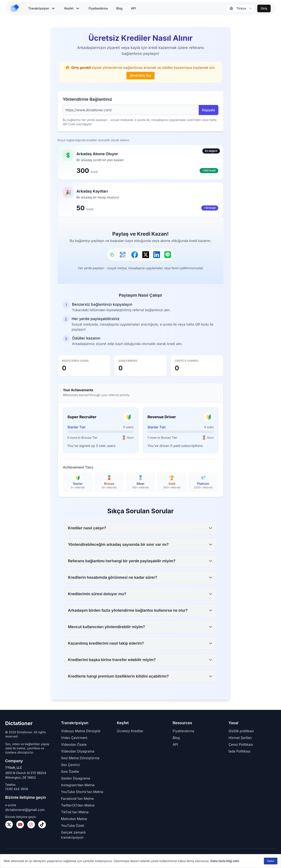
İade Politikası (240, 751)
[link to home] (16, 8)
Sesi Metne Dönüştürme (80, 758)
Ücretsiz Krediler (130, 731)
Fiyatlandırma (98, 8)
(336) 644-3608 (17, 789)
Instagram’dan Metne (78, 785)
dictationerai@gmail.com (25, 810)
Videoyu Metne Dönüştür (81, 731)
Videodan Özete (74, 744)
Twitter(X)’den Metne (78, 805)
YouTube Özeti (73, 826)
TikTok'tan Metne (75, 812)
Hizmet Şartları (240, 738)
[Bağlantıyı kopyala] (112, 255)
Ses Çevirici (71, 765)
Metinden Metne (74, 819)
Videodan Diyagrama (78, 751)
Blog (119, 8)
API (134, 8)
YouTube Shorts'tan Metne (82, 792)
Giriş (264, 8)
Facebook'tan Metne (77, 799)
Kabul (271, 861)
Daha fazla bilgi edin (225, 861)
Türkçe (238, 8)
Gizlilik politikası (241, 731)
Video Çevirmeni (74, 738)
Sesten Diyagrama (76, 778)
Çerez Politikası (241, 744)
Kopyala (209, 110)
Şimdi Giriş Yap (140, 75)
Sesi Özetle (70, 772)
